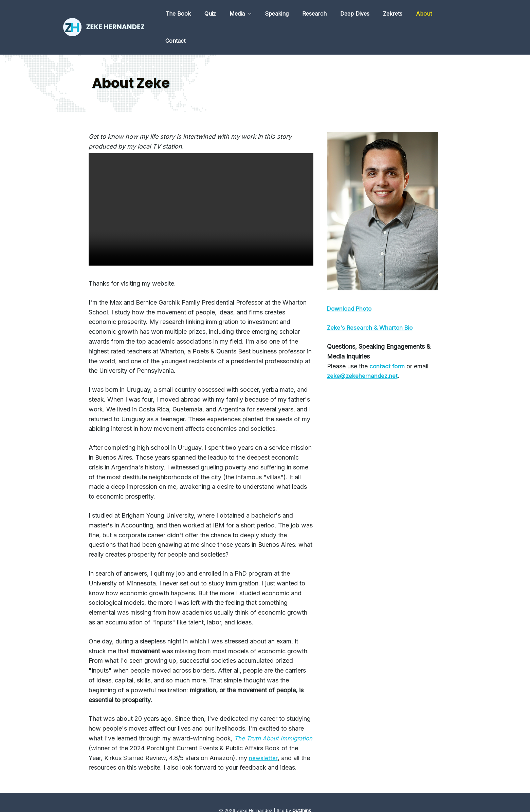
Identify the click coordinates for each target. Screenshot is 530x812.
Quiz (227, 15)
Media (254, 15)
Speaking (288, 15)
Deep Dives (361, 15)
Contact (453, 15)
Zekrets (396, 15)
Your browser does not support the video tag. (201, 184)
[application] (262, 15)
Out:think (302, 795)
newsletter (113, 742)
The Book (197, 15)
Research (323, 15)
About (425, 15)
